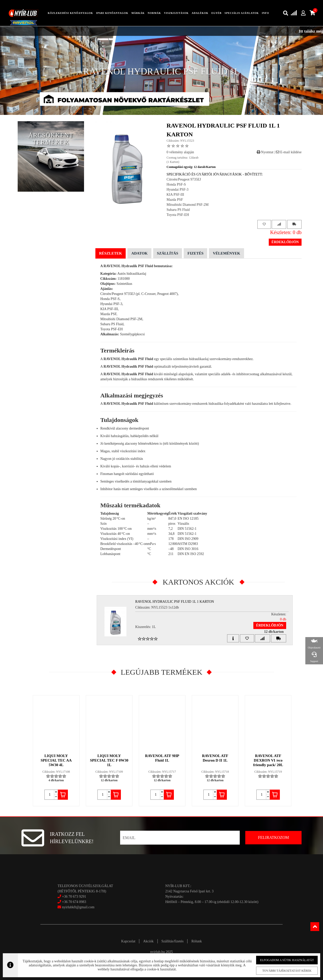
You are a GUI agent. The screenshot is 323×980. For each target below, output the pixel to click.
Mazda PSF (175, 200)
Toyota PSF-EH (178, 215)
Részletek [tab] (111, 253)
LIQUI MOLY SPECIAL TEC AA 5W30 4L (56, 760)
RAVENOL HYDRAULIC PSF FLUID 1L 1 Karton (175, 602)
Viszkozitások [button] (176, 13)
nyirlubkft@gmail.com (76, 907)
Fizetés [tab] (195, 253)
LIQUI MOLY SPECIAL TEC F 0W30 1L (109, 760)
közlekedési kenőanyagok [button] (70, 13)
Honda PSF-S (176, 184)
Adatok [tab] (139, 253)
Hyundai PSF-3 (178, 190)
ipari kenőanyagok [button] (112, 13)
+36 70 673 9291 (74, 897)
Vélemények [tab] (226, 253)
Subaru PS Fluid (178, 210)
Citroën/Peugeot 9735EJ (184, 179)
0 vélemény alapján (180, 152)
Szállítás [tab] (168, 253)
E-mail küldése (289, 152)
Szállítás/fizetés (173, 941)
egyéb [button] (217, 13)
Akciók (148, 941)
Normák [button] (154, 13)
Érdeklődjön (285, 242)
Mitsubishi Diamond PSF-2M (187, 205)
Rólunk (196, 941)
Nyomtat (265, 152)
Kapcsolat (128, 941)
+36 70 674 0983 (74, 902)
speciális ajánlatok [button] (242, 13)
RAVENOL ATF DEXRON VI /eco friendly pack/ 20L (268, 760)
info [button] (265, 13)
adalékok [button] (200, 13)
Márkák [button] (138, 13)
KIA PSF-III (175, 195)
